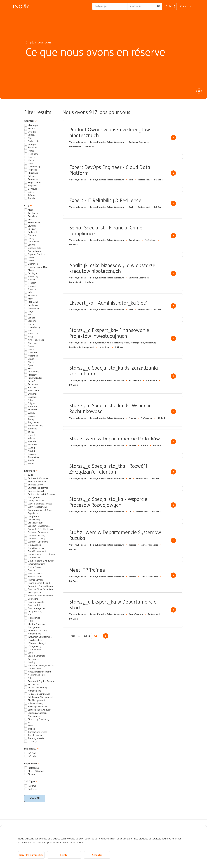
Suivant (106, 636)
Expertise (31, 471)
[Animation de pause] (199, 91)
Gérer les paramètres (31, 855)
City (28, 205)
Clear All (35, 798)
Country (30, 121)
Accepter (97, 855)
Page (73, 636)
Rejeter (64, 855)
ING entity (32, 749)
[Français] (186, 6)
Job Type (31, 781)
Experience (32, 763)
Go (96, 636)
